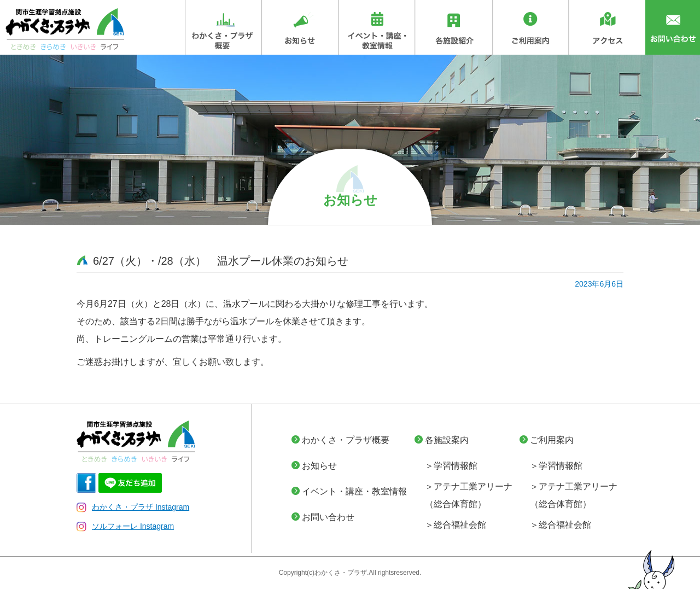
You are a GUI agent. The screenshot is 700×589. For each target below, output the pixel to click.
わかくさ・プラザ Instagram (133, 507)
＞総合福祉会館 (456, 525)
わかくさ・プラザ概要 (346, 440)
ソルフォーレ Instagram (125, 526)
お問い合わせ (328, 517)
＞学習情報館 (451, 466)
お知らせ (319, 466)
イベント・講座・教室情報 (354, 491)
